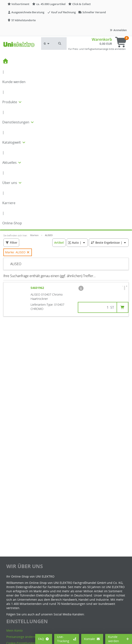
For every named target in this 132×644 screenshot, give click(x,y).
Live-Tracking (67, 639)
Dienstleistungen (18, 122)
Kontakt (92, 639)
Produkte (12, 102)
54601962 (38, 288)
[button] (60, 44)
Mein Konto (14, 630)
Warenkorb (102, 39)
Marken (34, 235)
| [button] (77, 243)
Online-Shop (12, 223)
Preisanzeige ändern (21, 637)
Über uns (12, 183)
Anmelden (118, 30)
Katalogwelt (14, 142)
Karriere (9, 203)
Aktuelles (12, 163)
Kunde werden (14, 82)
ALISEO (49, 235)
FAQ (44, 639)
